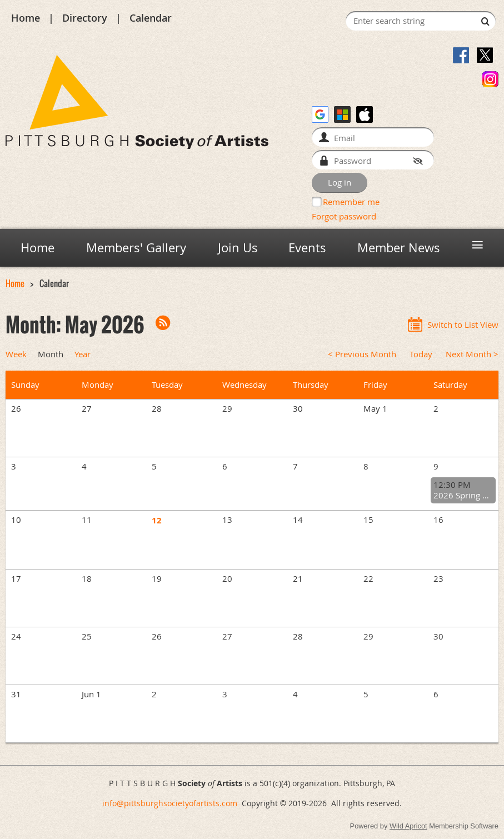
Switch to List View (463, 325)
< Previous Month (362, 354)
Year (83, 354)
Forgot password (344, 216)
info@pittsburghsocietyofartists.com (170, 803)
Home (26, 18)
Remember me (351, 202)
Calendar (151, 18)
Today (421, 354)
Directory (85, 18)
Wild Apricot (408, 826)
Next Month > (472, 354)
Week (16, 354)
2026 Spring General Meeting (463, 495)
